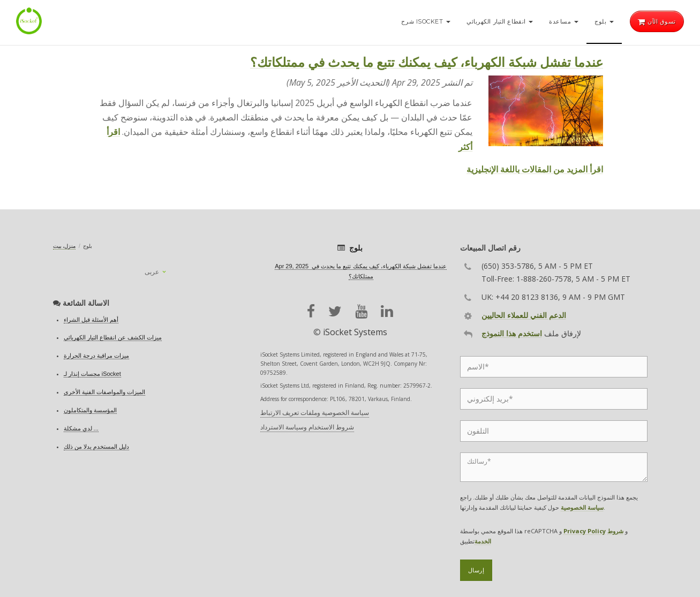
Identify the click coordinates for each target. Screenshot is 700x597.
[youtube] (361, 311)
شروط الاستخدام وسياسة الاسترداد (307, 427)
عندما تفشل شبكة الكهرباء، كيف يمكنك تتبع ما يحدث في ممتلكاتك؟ (427, 62)
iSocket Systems (355, 332)
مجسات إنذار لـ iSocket (92, 374)
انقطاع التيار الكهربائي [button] (500, 21)
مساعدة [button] (564, 21)
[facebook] (311, 311)
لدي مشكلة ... (81, 428)
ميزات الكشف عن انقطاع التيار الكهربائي (113, 337)
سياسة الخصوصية (582, 507)
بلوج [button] (604, 21)
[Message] (554, 467)
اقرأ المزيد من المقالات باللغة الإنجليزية (535, 169)
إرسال (476, 570)
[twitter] (335, 311)
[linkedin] (387, 311)
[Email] (554, 399)
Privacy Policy (585, 531)
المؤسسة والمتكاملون (90, 410)
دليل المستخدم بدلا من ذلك (96, 447)
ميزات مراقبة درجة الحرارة (96, 356)
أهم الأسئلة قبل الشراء (91, 320)
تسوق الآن (657, 21)
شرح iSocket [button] (426, 21)
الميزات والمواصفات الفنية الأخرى (104, 392)
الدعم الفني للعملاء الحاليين (524, 315)
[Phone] (554, 431)
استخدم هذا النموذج (512, 333)
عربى (152, 272)
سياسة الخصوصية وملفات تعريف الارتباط (315, 413)
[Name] (554, 367)
